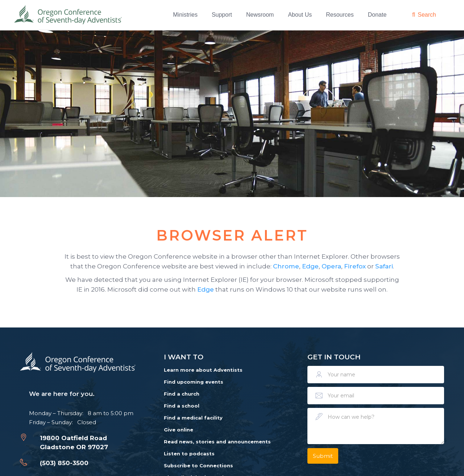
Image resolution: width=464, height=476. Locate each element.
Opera (331, 266)
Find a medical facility (193, 418)
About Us (300, 15)
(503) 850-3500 (64, 463)
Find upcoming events (194, 382)
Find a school (182, 406)
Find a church (182, 394)
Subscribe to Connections (198, 465)
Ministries (185, 15)
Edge (310, 266)
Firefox (355, 266)
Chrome (286, 266)
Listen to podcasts (189, 454)
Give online (179, 430)
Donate (377, 15)
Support (222, 15)
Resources (340, 15)
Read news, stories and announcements (217, 442)
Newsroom (260, 15)
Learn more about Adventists (203, 370)
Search (427, 15)
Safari (384, 266)
